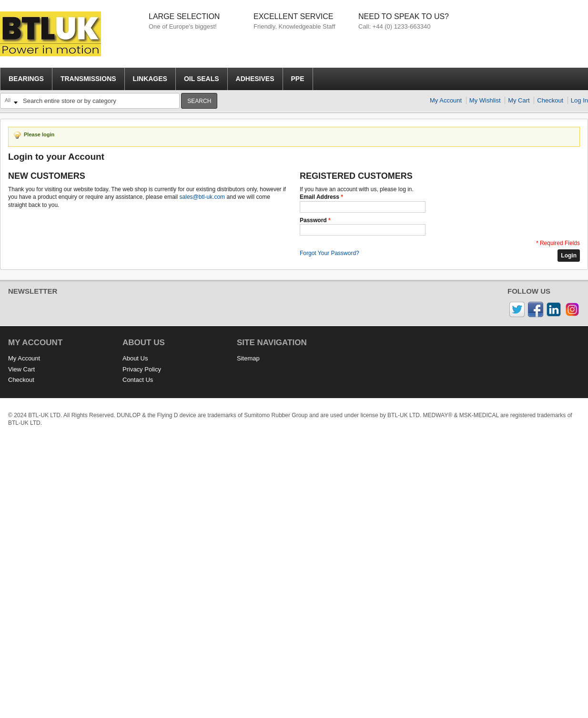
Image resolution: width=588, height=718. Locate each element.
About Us (135, 358)
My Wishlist (485, 100)
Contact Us (138, 380)
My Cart (519, 100)
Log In (579, 100)
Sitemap (248, 358)
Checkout (550, 100)
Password (313, 220)
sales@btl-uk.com (203, 197)
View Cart (21, 369)
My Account (446, 100)
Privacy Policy (142, 369)
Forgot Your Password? (329, 253)
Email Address (319, 197)
